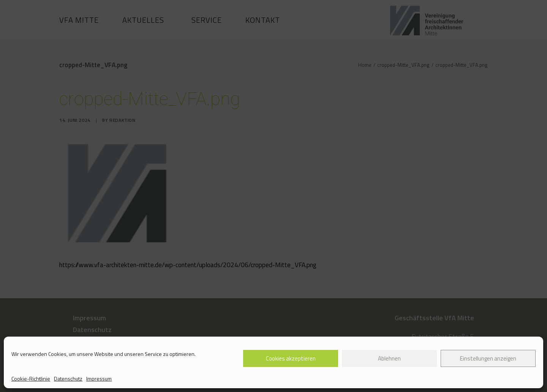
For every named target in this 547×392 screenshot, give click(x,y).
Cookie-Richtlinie (31, 379)
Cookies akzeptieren (291, 358)
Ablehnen (389, 358)
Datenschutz (68, 379)
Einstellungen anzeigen (488, 358)
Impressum (99, 379)
